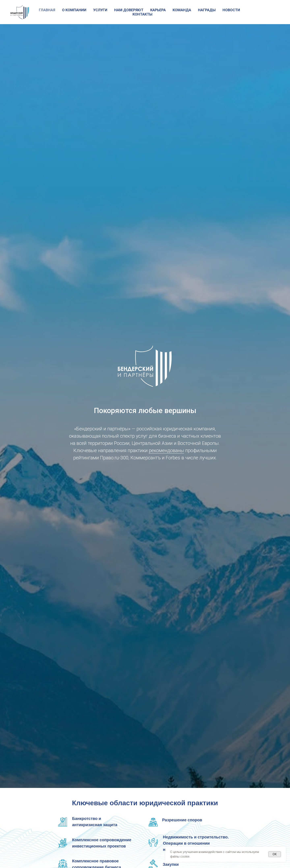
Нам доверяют (129, 10)
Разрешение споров (182, 820)
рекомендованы (166, 450)
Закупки (171, 864)
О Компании (74, 10)
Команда (182, 10)
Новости (231, 10)
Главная (47, 10)
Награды (207, 10)
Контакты (142, 14)
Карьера (158, 10)
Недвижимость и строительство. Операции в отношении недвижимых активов (196, 843)
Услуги (100, 10)
